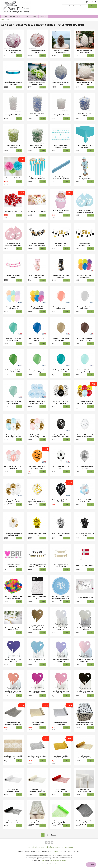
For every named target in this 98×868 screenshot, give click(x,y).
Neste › (53, 835)
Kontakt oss (43, 16)
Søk (92, 6)
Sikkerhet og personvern (55, 847)
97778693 (56, 852)
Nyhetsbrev (69, 847)
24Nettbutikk (53, 864)
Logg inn (35, 16)
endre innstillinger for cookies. (58, 861)
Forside (5, 16)
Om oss (20, 16)
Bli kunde (12, 16)
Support (27, 16)
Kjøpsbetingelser (38, 847)
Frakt (29, 847)
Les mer (43, 861)
